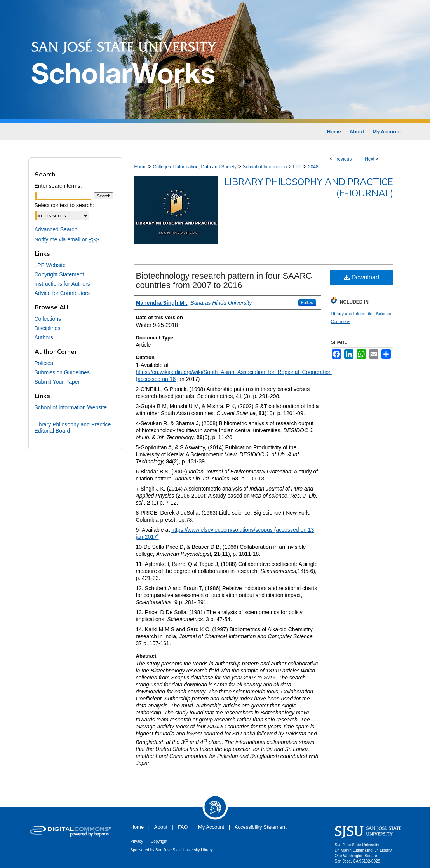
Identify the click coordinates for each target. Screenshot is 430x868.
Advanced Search (56, 229)
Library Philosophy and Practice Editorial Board (73, 428)
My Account (211, 827)
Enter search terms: (58, 186)
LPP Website (50, 265)
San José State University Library (184, 850)
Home (141, 167)
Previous (342, 159)
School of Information (265, 167)
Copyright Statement (59, 274)
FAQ (183, 827)
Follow (307, 302)
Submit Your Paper (57, 382)
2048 (313, 167)
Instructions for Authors (62, 284)
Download (361, 277)
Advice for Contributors (62, 293)
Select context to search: (64, 205)
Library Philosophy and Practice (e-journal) (309, 188)
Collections (48, 319)
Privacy (137, 841)
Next (370, 159)
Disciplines (48, 328)
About (161, 827)
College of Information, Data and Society (194, 167)
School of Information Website (71, 407)
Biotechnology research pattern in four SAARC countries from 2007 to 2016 (224, 280)
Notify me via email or (67, 239)
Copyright (159, 841)
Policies (44, 363)
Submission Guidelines (62, 372)
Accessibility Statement (261, 827)
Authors (44, 337)
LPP (297, 167)
